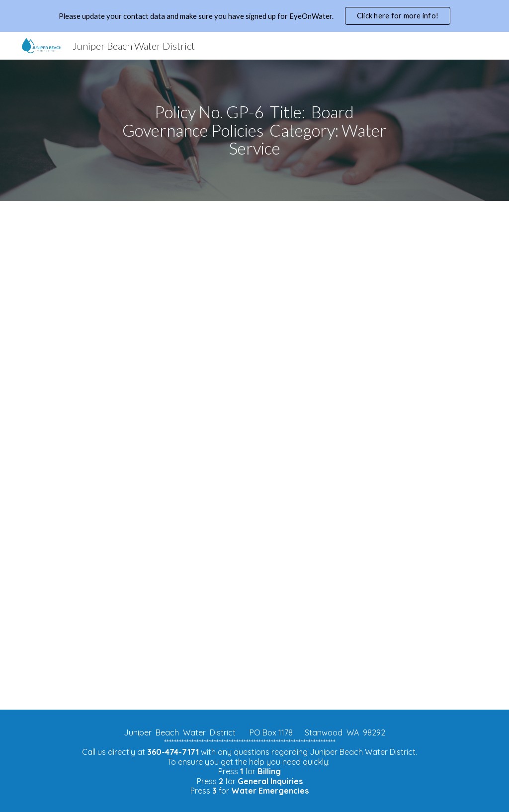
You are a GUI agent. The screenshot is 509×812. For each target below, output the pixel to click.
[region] (254, 16)
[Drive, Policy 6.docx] (255, 455)
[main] (254, 130)
